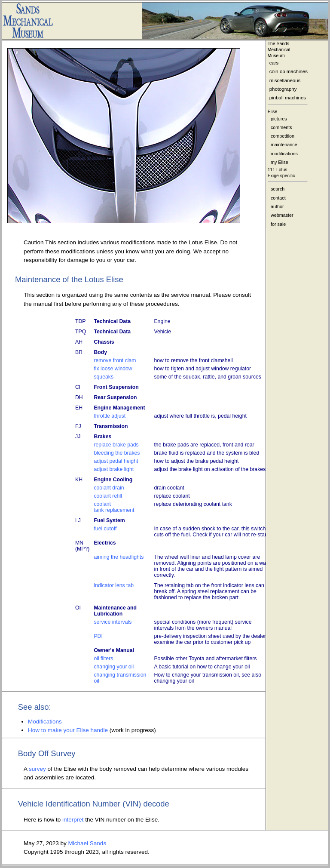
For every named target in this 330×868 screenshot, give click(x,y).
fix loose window (113, 369)
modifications (284, 154)
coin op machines (289, 71)
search (278, 189)
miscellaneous (285, 80)
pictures (279, 119)
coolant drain (109, 488)
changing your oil (114, 667)
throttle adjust (110, 416)
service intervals (113, 622)
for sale (278, 224)
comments (281, 127)
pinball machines (288, 98)
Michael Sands (87, 843)
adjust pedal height (116, 461)
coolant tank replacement (114, 507)
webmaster (282, 215)
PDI (98, 636)
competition (283, 136)
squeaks (104, 377)
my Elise (280, 162)
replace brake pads (116, 445)
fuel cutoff (105, 529)
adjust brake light (114, 469)
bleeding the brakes (117, 453)
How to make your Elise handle (69, 730)
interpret (73, 820)
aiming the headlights (119, 557)
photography (283, 89)
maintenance (284, 145)
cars (274, 63)
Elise (273, 112)
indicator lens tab (114, 585)
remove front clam (115, 360)
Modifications (45, 722)
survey (38, 769)
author (277, 206)
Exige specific (281, 176)
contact (278, 198)
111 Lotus (278, 170)
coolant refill (108, 496)
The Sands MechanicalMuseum (279, 50)
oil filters (103, 659)
